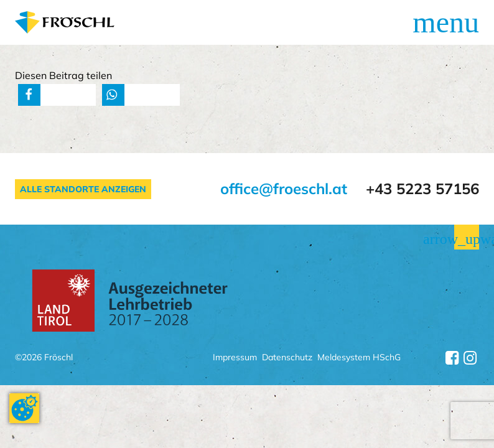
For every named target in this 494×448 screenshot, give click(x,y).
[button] (29, 95)
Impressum (235, 358)
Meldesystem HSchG (359, 358)
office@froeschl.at (284, 189)
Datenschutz (287, 358)
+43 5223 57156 (422, 189)
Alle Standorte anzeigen (83, 189)
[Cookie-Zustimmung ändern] (24, 408)
